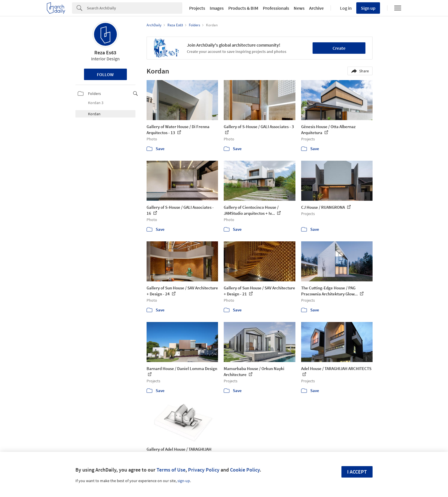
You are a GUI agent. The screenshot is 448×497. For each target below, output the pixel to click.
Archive (316, 8)
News (299, 8)
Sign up (368, 8)
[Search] (135, 8)
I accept (357, 472)
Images (217, 8)
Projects (197, 8)
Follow (105, 74)
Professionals (276, 8)
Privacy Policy (204, 470)
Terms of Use (171, 470)
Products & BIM (243, 8)
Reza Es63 (105, 52)
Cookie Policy (245, 470)
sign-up (184, 481)
